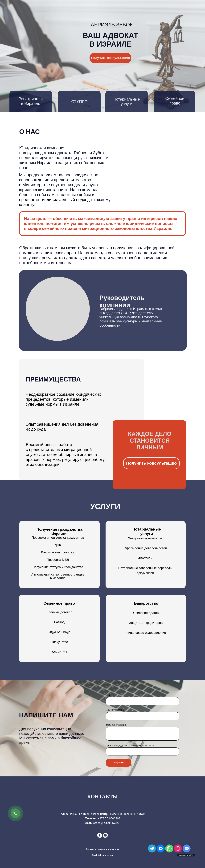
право (175, 103)
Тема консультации (116, 725)
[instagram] (105, 837)
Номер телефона (115, 710)
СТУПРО (79, 102)
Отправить (119, 763)
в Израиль (31, 103)
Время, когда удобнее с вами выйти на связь (130, 745)
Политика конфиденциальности (102, 849)
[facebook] (100, 837)
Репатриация (31, 99)
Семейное (175, 98)
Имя (108, 695)
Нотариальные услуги (127, 101)
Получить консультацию (110, 58)
